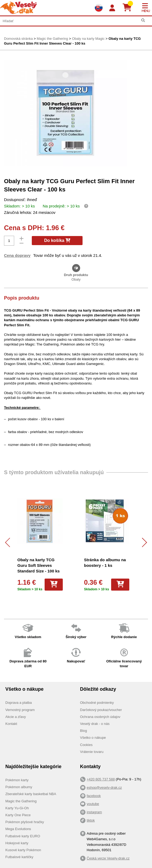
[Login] (112, 8)
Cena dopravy (17, 255)
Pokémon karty (17, 780)
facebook (94, 796)
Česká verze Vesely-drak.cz (108, 858)
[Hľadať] (143, 20)
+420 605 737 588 (101, 779)
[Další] (142, 542)
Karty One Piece (18, 815)
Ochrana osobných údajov (100, 717)
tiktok (91, 820)
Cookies (86, 745)
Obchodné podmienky (97, 703)
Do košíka (57, 240)
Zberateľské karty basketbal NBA (31, 794)
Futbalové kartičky (19, 857)
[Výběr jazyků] (99, 8)
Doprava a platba (19, 703)
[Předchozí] (10, 542)
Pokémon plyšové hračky (25, 822)
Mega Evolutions (18, 829)
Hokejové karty (17, 843)
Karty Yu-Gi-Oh (17, 808)
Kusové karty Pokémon (23, 850)
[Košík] (129, 8)
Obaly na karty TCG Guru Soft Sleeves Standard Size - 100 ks (38, 565)
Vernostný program (20, 710)
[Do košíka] (54, 584)
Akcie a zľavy (16, 717)
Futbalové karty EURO (23, 836)
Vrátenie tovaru (92, 752)
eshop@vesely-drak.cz (104, 788)
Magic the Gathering (52, 39)
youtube (93, 804)
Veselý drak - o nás (95, 724)
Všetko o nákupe (93, 738)
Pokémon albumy (19, 787)
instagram (94, 812)
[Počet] (9, 241)
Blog (84, 731)
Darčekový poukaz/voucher (101, 710)
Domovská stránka (18, 39)
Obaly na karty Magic (88, 39)
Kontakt (11, 724)
